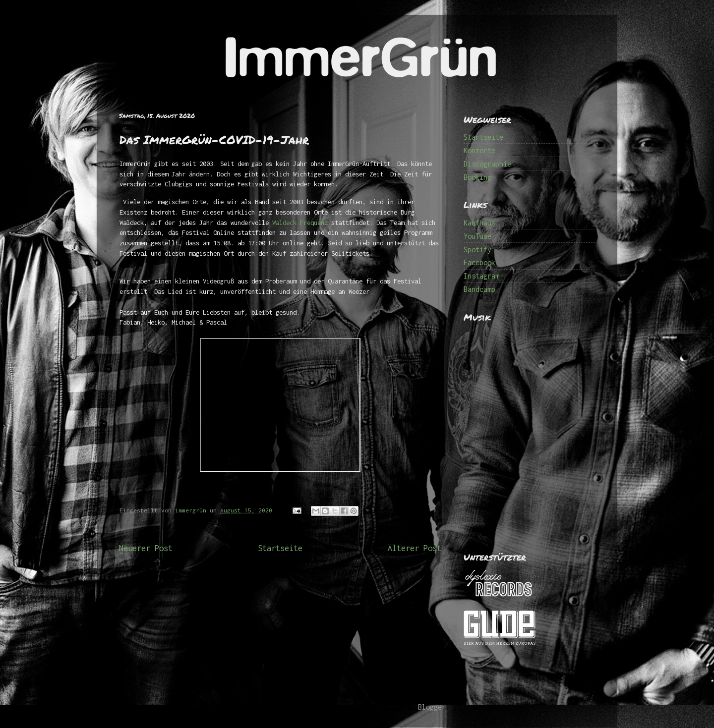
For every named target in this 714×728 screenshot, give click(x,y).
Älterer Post (415, 548)
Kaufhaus (479, 223)
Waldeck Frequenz (300, 223)
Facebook (479, 262)
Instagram (481, 276)
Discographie (487, 164)
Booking (477, 177)
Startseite (280, 548)
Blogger (432, 707)
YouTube (477, 236)
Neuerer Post (146, 548)
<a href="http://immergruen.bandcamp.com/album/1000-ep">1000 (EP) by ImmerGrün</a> (531, 431)
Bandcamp (479, 289)
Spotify (477, 250)
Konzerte (479, 150)
